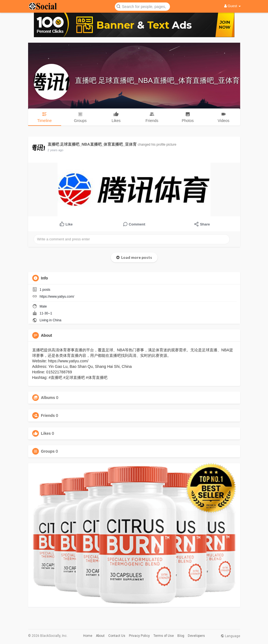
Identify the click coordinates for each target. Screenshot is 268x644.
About (100, 636)
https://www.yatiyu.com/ (57, 297)
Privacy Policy (139, 636)
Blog (181, 636)
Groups (48, 451)
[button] (142, 6)
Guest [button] (233, 6)
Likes (46, 433)
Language (230, 636)
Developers (196, 636)
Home (88, 636)
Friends (48, 415)
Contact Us (117, 636)
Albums (48, 398)
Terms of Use (164, 636)
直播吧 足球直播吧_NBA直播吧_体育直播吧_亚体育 (157, 80)
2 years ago (56, 150)
